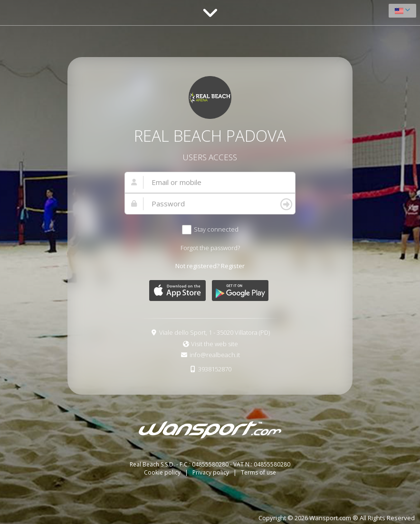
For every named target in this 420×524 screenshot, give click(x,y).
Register (233, 266)
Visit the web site (215, 344)
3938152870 (215, 369)
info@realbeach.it (215, 355)
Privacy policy (211, 472)
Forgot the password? (210, 248)
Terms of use (258, 472)
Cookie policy (163, 472)
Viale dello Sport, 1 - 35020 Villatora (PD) (215, 332)
